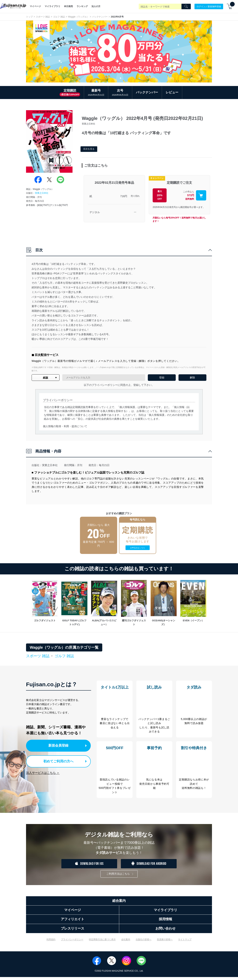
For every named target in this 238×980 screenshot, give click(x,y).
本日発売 (68, 6)
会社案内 (126, 942)
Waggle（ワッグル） (78, 17)
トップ (29, 17)
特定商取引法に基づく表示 (102, 942)
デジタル (95, 212)
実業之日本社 (42, 193)
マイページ (35, 6)
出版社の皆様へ (144, 942)
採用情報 (165, 922)
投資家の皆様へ (165, 942)
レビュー (172, 92)
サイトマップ (185, 942)
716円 (124, 196)
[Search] (186, 7)
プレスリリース (73, 931)
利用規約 (51, 942)
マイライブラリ (52, 6)
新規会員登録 (59, 745)
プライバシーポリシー (72, 942)
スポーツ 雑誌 (43, 17)
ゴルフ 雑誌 (59, 17)
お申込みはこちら (138, 548)
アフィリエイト (73, 922)
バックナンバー (100, 17)
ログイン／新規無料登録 (209, 6)
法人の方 (96, 6)
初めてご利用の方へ (56, 760)
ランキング (82, 6)
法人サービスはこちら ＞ (43, 772)
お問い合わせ (165, 931)
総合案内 (119, 904)
